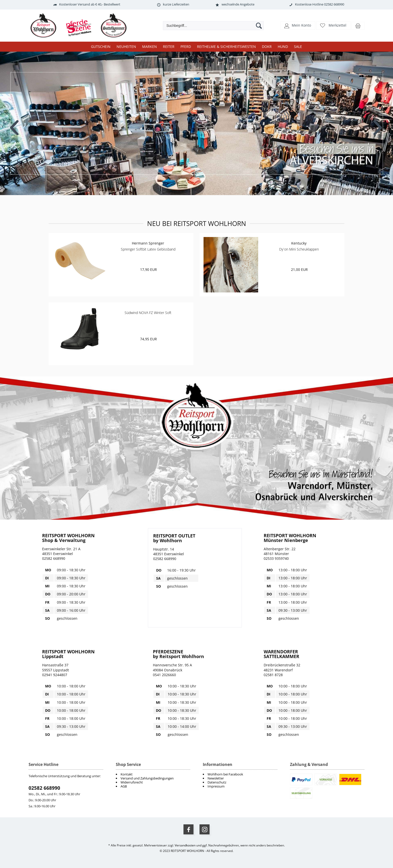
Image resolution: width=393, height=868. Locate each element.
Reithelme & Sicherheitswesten (226, 47)
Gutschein (101, 47)
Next (378, 124)
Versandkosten (185, 845)
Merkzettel (337, 25)
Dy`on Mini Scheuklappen (299, 249)
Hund (283, 47)
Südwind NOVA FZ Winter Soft (148, 313)
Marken (150, 47)
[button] (298, 25)
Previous (15, 124)
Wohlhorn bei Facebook (225, 774)
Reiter (169, 47)
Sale (298, 47)
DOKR (267, 47)
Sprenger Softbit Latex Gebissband (148, 249)
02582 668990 (44, 788)
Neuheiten (126, 47)
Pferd (186, 47)
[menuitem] (240, 774)
